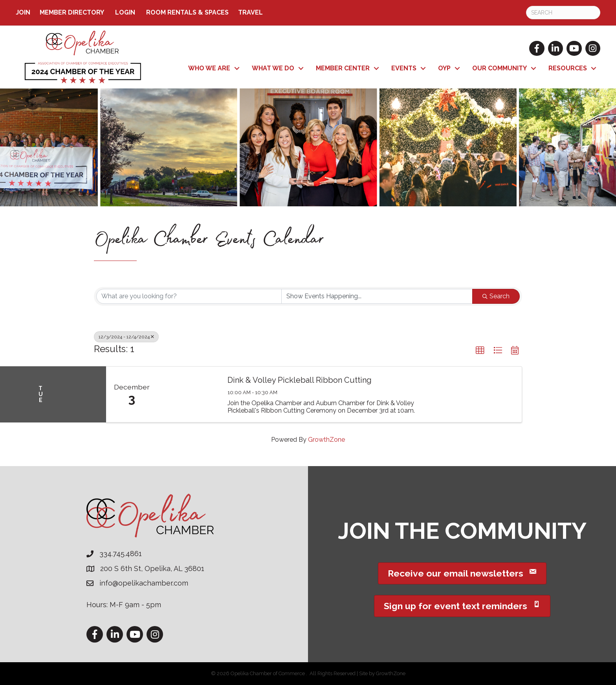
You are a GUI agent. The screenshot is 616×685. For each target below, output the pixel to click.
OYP (444, 68)
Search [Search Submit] (496, 296)
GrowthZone (326, 440)
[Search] (563, 13)
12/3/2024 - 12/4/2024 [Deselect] (126, 337)
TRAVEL (250, 12)
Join (23, 12)
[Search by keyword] (189, 296)
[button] (480, 351)
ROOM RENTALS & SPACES (187, 12)
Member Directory (72, 12)
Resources (568, 68)
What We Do (273, 68)
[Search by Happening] (377, 296)
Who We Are (209, 68)
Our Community (500, 68)
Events (404, 68)
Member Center (343, 68)
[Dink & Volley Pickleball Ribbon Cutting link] (188, 394)
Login (125, 12)
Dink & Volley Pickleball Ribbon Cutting (300, 380)
